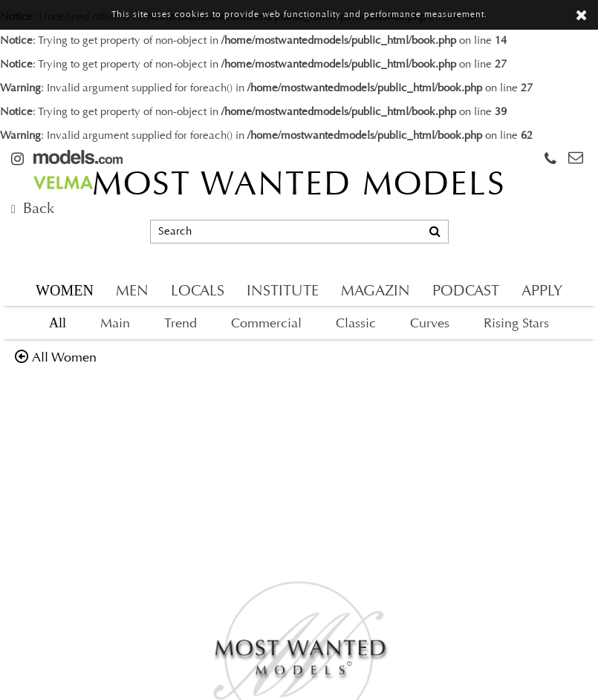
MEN (132, 292)
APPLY (542, 292)
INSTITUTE (283, 292)
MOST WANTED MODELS (299, 186)
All (58, 323)
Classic (356, 324)
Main (115, 324)
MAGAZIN (376, 292)
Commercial (266, 324)
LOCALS (198, 292)
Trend (181, 324)
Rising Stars (516, 324)
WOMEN (65, 290)
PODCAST (466, 292)
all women (64, 358)
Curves (430, 324)
